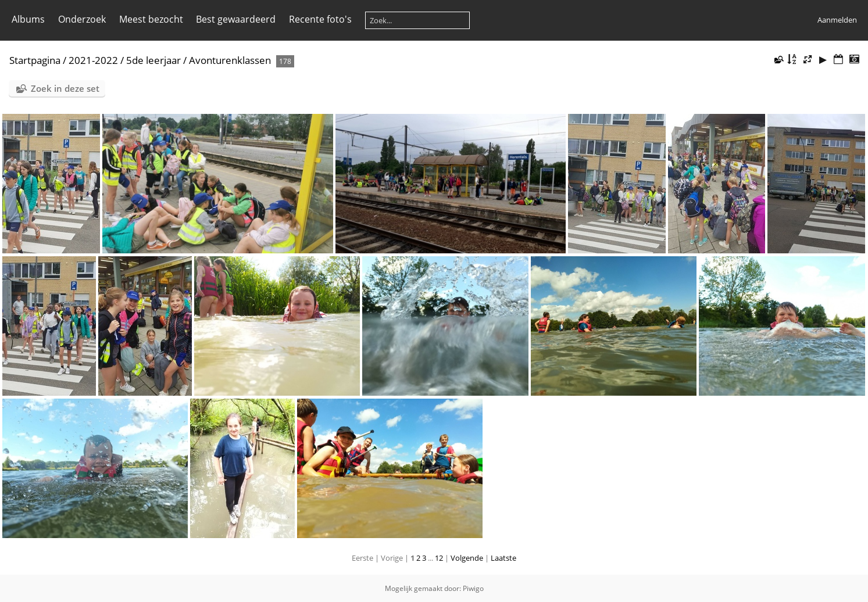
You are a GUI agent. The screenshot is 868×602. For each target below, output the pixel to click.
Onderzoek (82, 19)
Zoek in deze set (65, 88)
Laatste (503, 558)
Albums (28, 19)
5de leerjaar (153, 60)
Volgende (467, 558)
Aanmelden (837, 20)
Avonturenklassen (230, 60)
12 (439, 558)
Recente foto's (320, 19)
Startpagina (35, 60)
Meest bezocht (151, 19)
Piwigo (473, 588)
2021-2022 (93, 60)
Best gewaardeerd (236, 19)
